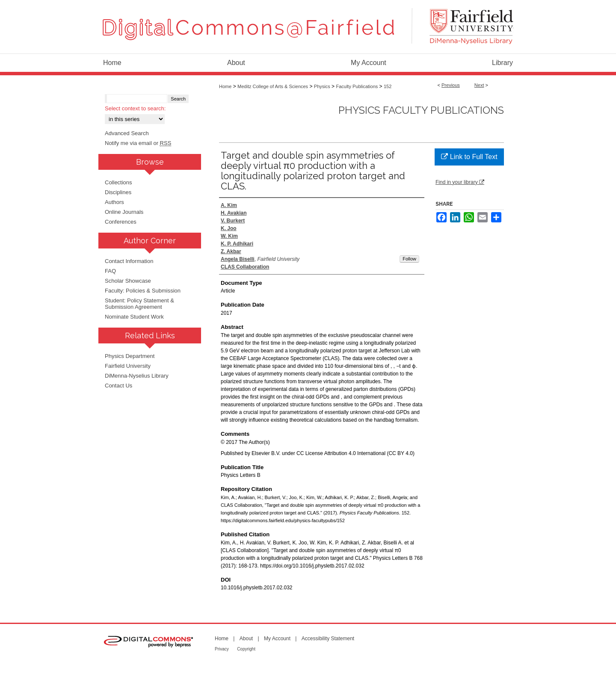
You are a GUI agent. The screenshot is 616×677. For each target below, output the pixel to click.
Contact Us (118, 386)
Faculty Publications (357, 86)
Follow (409, 259)
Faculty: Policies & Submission (143, 291)
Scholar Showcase (128, 281)
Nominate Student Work (134, 317)
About (246, 639)
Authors (114, 202)
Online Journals (124, 212)
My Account (277, 639)
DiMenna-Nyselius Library (137, 376)
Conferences (121, 222)
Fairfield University (128, 366)
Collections (118, 182)
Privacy (222, 649)
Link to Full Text (469, 157)
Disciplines (118, 192)
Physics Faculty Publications (421, 110)
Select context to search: (135, 108)
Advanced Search (127, 133)
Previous (451, 85)
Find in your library (460, 182)
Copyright (246, 649)
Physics (322, 86)
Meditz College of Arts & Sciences (273, 86)
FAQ (110, 271)
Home (225, 86)
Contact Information (129, 261)
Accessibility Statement (328, 639)
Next (479, 85)
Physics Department (130, 356)
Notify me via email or (138, 143)
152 (388, 86)
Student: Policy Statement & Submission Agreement (139, 304)
